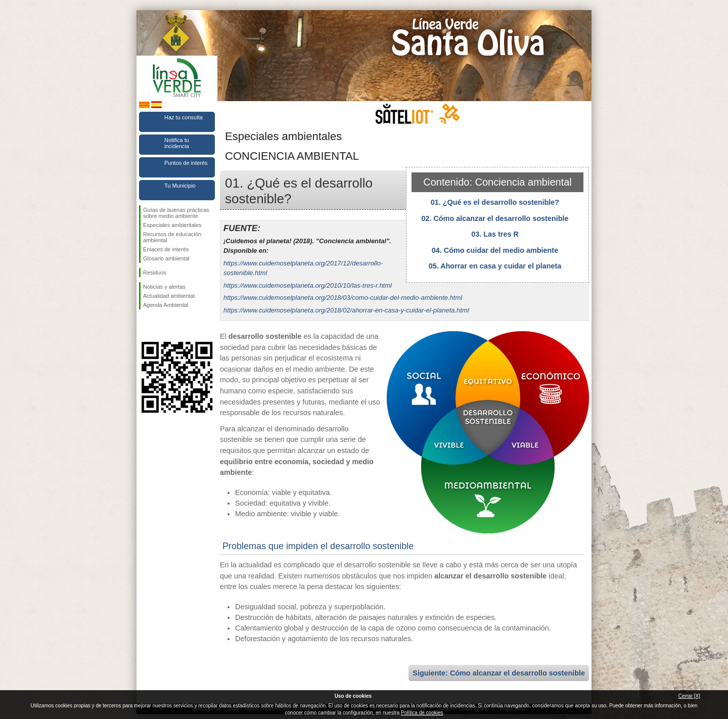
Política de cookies (422, 713)
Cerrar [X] (689, 696)
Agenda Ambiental (166, 305)
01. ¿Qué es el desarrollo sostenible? (495, 202)
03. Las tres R (495, 234)
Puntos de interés (186, 163)
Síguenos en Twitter (162, 326)
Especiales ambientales (172, 225)
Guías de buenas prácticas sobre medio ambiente (176, 213)
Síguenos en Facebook (145, 326)
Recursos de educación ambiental (172, 237)
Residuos (155, 273)
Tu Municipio (180, 186)
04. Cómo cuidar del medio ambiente (495, 250)
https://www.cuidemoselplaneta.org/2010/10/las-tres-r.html (308, 285)
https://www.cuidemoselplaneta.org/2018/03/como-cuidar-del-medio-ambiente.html (343, 298)
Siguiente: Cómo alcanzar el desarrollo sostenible (499, 673)
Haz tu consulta (184, 117)
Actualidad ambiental (169, 296)
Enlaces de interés (166, 249)
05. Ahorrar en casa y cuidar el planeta (495, 266)
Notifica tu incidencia (177, 143)
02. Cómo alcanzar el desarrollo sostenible (495, 218)
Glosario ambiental (166, 258)
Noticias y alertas (164, 287)
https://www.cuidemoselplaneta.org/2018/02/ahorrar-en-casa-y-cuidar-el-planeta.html (346, 310)
